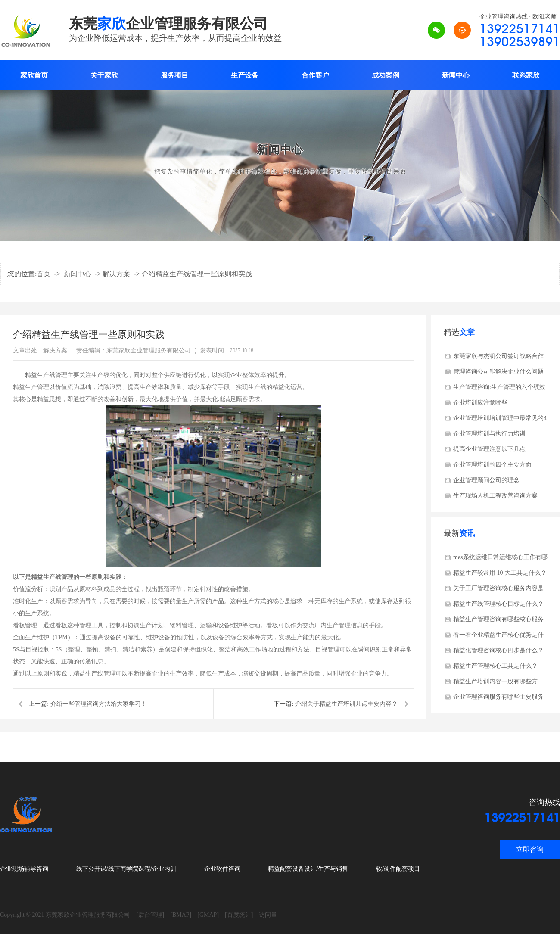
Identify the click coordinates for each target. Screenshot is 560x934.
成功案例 (386, 75)
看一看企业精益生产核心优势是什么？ (498, 637)
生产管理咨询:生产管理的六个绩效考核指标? (499, 389)
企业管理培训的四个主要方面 (492, 465)
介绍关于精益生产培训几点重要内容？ (346, 704)
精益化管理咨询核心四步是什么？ (498, 650)
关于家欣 (104, 75)
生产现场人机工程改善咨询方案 (495, 496)
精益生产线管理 (46, 375)
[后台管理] (150, 915)
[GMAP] (208, 915)
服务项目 (174, 75)
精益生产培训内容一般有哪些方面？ (495, 684)
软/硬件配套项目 (398, 869)
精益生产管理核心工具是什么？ (495, 666)
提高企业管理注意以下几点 (489, 449)
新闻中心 (456, 75)
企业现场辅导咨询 (24, 869)
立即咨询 (530, 849)
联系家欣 (526, 75)
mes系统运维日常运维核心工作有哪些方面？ (500, 560)
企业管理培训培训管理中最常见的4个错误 (500, 420)
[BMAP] (181, 915)
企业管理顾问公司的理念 (486, 480)
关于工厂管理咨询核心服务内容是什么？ (498, 591)
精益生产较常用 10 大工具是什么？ (500, 573)
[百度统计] (239, 915)
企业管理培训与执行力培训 (489, 434)
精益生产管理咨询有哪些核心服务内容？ (498, 622)
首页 (44, 274)
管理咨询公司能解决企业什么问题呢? (498, 374)
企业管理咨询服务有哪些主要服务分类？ (498, 699)
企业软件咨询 (222, 869)
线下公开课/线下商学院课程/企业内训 (126, 869)
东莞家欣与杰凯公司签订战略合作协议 (498, 358)
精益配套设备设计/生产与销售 (308, 869)
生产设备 (245, 75)
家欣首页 (34, 75)
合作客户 (315, 75)
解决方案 (116, 274)
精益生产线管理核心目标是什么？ (498, 604)
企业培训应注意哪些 (480, 403)
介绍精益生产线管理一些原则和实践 (197, 274)
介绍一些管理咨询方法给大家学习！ (99, 704)
